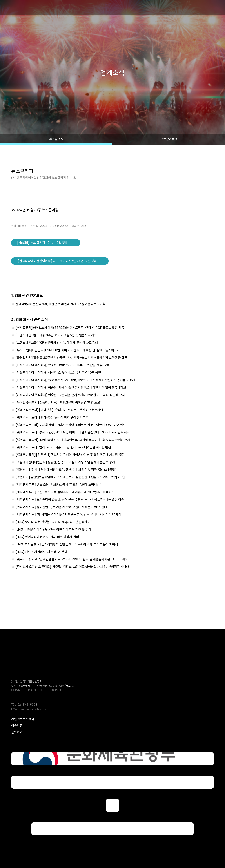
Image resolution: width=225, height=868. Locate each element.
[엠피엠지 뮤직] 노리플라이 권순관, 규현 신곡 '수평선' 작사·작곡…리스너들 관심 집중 (70, 500)
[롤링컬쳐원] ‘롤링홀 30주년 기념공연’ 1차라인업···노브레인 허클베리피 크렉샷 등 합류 (71, 358)
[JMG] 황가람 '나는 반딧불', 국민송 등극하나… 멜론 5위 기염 (54, 522)
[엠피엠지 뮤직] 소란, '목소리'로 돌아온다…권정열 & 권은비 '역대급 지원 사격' (65, 492)
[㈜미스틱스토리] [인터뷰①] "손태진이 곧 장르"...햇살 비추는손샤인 (59, 410)
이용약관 (17, 726)
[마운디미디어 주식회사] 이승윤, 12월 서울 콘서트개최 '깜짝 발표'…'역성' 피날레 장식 (70, 395)
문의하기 (17, 732)
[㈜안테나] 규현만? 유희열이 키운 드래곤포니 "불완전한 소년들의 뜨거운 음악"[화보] (70, 477)
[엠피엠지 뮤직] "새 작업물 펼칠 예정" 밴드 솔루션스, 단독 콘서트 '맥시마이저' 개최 (68, 515)
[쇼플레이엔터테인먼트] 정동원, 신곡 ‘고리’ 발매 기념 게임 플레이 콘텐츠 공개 (65, 462)
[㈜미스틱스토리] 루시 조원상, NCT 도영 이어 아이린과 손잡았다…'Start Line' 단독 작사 (73, 432)
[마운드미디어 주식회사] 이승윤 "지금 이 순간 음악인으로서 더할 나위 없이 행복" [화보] (72, 388)
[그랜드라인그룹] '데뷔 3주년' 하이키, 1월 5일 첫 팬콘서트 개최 (56, 335)
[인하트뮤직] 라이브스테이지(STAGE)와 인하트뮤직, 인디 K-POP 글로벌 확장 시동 (70, 328)
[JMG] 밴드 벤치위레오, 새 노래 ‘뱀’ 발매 (42, 552)
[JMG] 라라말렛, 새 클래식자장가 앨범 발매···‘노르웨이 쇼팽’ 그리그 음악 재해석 (67, 544)
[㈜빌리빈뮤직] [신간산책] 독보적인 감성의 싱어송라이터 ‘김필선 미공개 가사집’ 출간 (70, 455)
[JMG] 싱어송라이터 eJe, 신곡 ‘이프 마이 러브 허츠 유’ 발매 (54, 529)
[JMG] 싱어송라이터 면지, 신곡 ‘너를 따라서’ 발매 (47, 537)
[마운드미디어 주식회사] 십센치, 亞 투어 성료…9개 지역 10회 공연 (58, 373)
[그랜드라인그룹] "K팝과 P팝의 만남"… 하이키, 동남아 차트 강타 (57, 343)
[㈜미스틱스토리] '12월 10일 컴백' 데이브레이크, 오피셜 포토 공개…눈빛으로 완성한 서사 (73, 440)
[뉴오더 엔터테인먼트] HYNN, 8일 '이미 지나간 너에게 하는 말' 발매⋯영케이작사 (68, 350)
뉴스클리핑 (56, 139)
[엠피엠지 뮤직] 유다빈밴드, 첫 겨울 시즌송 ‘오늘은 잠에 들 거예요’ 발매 (61, 507)
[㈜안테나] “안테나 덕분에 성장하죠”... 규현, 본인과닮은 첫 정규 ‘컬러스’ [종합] (66, 470)
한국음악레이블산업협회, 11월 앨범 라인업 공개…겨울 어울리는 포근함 (61, 304)
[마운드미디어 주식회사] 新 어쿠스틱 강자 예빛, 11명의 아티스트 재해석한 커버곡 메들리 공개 (75, 380)
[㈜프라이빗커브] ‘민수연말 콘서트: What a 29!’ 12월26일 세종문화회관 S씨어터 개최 (72, 559)
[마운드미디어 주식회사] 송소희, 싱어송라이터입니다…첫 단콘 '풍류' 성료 (63, 365)
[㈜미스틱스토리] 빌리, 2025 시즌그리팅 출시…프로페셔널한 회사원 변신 (63, 447)
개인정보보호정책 (23, 719)
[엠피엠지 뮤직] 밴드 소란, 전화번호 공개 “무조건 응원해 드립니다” (58, 485)
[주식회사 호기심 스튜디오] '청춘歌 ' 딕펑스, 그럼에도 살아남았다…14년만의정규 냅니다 (72, 567)
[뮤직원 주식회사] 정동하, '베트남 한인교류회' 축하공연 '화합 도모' (58, 402)
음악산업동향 (169, 139)
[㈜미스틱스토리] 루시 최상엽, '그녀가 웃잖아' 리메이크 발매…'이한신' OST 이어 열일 (71, 425)
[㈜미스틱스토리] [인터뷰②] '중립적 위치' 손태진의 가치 (52, 417)
